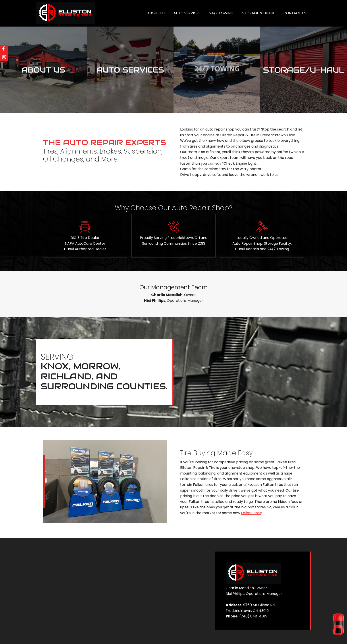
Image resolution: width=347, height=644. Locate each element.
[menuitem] (156, 13)
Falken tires (251, 513)
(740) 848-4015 (253, 616)
